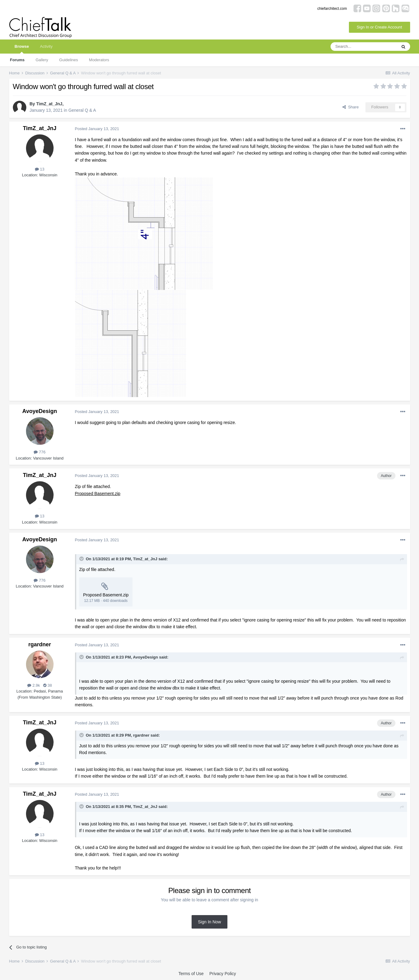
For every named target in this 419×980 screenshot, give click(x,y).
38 (48, 685)
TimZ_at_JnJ (49, 104)
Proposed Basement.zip (98, 494)
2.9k (34, 685)
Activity (46, 46)
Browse (22, 49)
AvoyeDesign (40, 411)
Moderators (99, 60)
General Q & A (82, 110)
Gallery (42, 60)
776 (39, 452)
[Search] (364, 47)
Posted (97, 129)
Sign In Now (209, 922)
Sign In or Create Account (379, 27)
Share (351, 107)
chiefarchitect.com (332, 9)
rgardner (39, 644)
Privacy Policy (223, 974)
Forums (17, 60)
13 (40, 169)
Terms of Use (191, 974)
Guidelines (68, 60)
